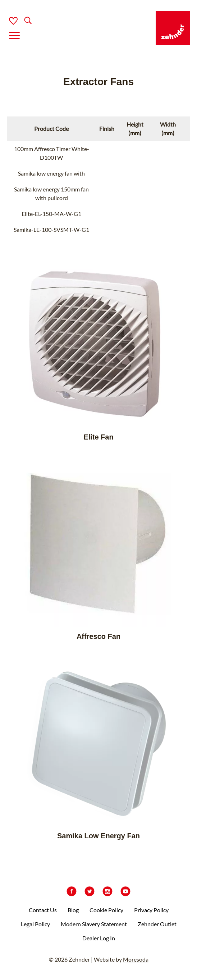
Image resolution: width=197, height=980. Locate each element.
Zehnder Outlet (157, 924)
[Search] (22, 21)
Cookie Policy (106, 910)
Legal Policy (35, 924)
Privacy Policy (151, 910)
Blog (73, 910)
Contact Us (43, 910)
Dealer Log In (99, 938)
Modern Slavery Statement (94, 924)
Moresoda (136, 959)
